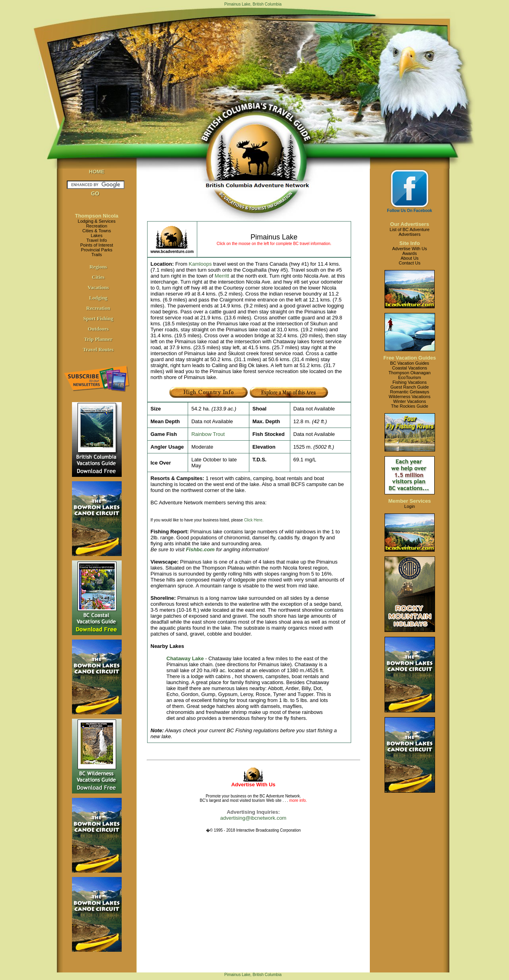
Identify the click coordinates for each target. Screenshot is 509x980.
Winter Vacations (410, 401)
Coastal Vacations (410, 368)
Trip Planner (98, 339)
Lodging (98, 298)
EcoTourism (409, 377)
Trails (97, 255)
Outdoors (98, 329)
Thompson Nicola (96, 216)
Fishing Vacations (410, 382)
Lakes (96, 235)
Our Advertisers (410, 224)
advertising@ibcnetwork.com (253, 818)
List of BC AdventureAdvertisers (410, 232)
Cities (98, 277)
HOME (97, 172)
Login (410, 506)
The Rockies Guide (410, 406)
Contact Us (410, 263)
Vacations (98, 287)
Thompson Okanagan (410, 373)
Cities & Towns (97, 231)
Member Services (410, 501)
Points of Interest (97, 245)
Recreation (96, 226)
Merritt (222, 276)
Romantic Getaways (410, 392)
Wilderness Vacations (410, 397)
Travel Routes (98, 349)
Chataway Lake (185, 658)
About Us (409, 258)
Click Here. (254, 520)
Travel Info (97, 240)
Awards (410, 253)
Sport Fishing (98, 318)
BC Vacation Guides (410, 363)
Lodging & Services (97, 221)
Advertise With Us (409, 249)
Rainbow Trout (208, 434)
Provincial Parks (97, 250)
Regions (98, 267)
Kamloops (200, 264)
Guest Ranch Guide (410, 387)
